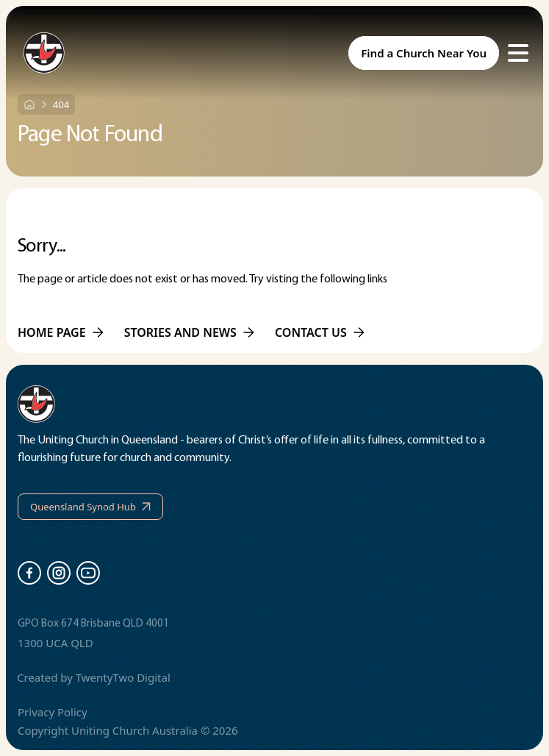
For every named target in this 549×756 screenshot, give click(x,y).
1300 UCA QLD (55, 643)
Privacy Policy (53, 712)
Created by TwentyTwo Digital (94, 677)
